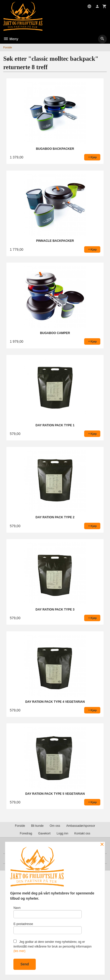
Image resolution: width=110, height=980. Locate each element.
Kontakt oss (82, 833)
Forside (8, 47)
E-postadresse (48, 928)
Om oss (55, 826)
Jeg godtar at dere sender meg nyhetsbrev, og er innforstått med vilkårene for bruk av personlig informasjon (53, 946)
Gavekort (44, 833)
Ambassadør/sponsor (81, 826)
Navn (48, 912)
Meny (11, 39)
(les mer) (19, 951)
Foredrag (26, 833)
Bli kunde (37, 826)
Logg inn (62, 833)
